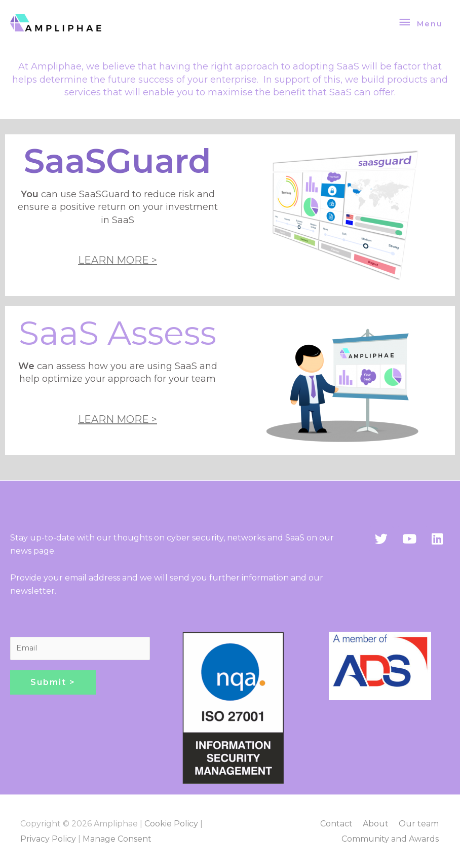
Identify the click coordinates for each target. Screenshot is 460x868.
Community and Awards (391, 839)
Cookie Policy (171, 824)
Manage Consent (117, 839)
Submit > (53, 682)
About (377, 824)
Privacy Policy (48, 839)
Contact (337, 824)
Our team (420, 824)
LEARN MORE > (118, 260)
